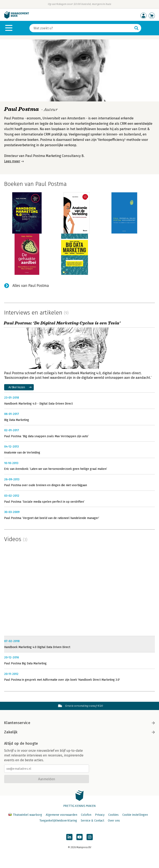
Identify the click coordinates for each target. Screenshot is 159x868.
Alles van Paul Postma (31, 286)
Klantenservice (79, 723)
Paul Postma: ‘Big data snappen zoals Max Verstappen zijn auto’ (46, 436)
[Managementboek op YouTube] (79, 837)
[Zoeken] (81, 28)
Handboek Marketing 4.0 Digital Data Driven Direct (37, 647)
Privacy (100, 815)
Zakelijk (79, 732)
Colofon (86, 815)
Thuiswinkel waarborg (26, 815)
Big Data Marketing (17, 420)
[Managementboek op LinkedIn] (69, 837)
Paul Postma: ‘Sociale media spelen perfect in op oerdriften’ (44, 502)
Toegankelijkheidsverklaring (58, 821)
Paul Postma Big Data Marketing (25, 663)
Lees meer (12, 161)
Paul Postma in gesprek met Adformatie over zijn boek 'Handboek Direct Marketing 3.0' (62, 680)
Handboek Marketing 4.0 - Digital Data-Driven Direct (38, 404)
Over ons (114, 821)
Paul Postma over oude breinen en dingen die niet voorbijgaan (46, 485)
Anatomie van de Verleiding (22, 453)
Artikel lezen (17, 387)
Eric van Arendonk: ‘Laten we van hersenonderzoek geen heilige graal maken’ (56, 469)
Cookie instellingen (135, 815)
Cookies (113, 815)
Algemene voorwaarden (61, 815)
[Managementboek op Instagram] (90, 837)
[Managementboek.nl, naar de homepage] (17, 18)
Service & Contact (92, 821)
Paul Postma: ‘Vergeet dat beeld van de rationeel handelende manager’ (52, 518)
